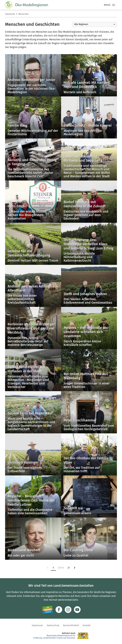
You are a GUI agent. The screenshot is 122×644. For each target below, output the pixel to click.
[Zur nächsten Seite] (75, 568)
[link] (48, 568)
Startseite (10, 14)
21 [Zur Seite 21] (69, 568)
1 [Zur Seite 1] (53, 568)
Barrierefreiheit (71, 625)
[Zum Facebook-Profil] (59, 610)
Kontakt (87, 625)
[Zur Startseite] (26, 5)
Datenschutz (53, 625)
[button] (114, 5)
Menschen (24, 14)
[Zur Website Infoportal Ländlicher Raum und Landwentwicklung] (47, 610)
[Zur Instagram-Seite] (68, 610)
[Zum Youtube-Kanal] (77, 610)
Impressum (37, 625)
